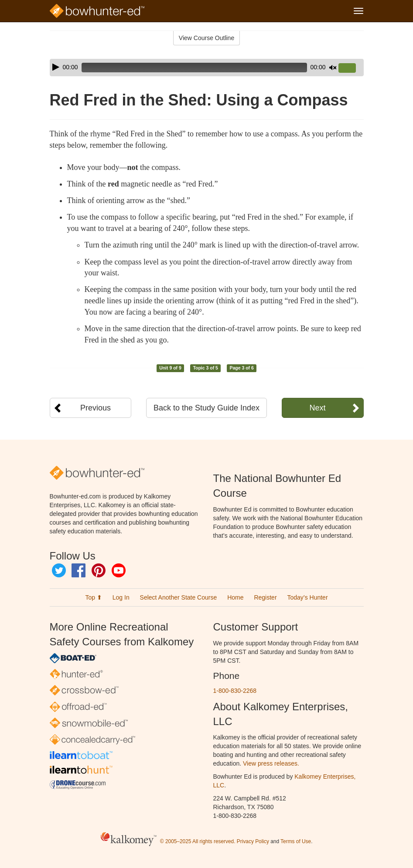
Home (235, 597)
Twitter (59, 570)
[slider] (194, 68)
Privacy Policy (253, 841)
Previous (96, 408)
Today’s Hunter (307, 597)
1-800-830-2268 (235, 691)
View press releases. (271, 763)
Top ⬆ (93, 597)
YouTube (119, 570)
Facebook (79, 570)
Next (317, 408)
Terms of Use (296, 841)
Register (265, 597)
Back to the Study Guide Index (206, 408)
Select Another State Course (179, 597)
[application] (207, 68)
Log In (121, 597)
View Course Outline (206, 38)
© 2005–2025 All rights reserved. (198, 841)
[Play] (56, 67)
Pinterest (99, 570)
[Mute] (333, 68)
